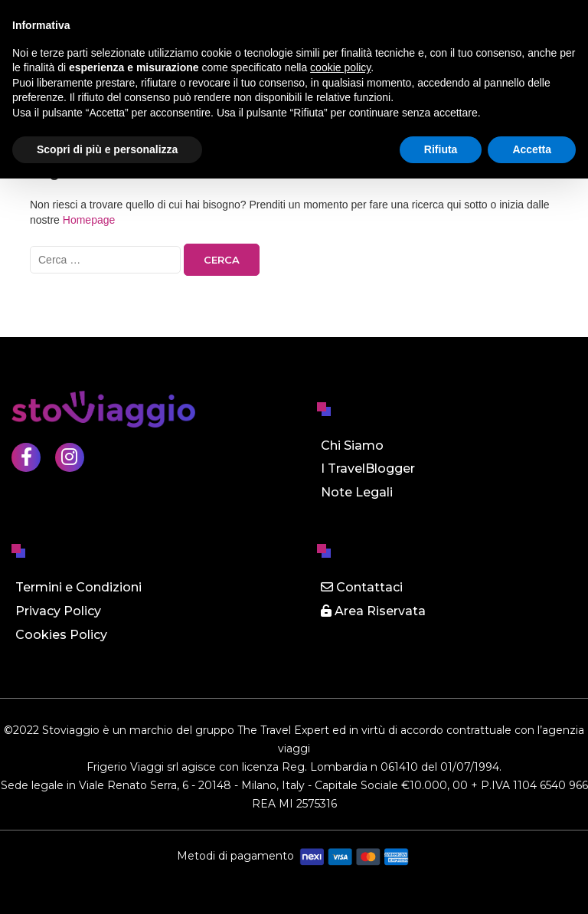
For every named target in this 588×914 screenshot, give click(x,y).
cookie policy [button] (340, 67)
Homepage (89, 220)
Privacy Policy (58, 611)
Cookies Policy (61, 635)
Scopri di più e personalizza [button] (107, 149)
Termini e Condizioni (78, 587)
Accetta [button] (532, 149)
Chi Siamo (352, 446)
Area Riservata (373, 611)
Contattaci (362, 587)
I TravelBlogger (368, 468)
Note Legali (357, 492)
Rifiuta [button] (441, 149)
